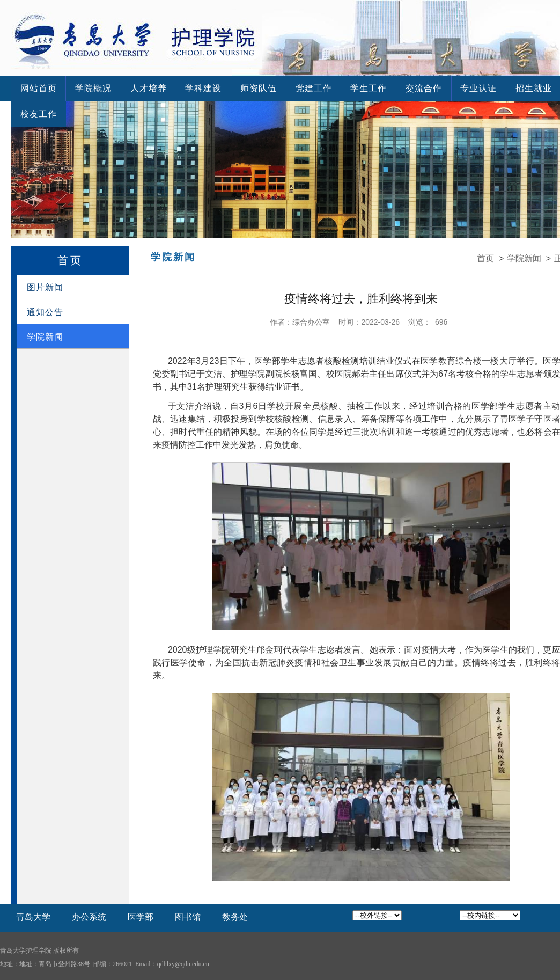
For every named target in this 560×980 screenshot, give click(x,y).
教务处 (235, 917)
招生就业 (495, 88)
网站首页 (36, 88)
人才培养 (138, 88)
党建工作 (291, 88)
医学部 (141, 917)
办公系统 (89, 917)
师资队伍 (240, 88)
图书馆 (188, 917)
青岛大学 (33, 917)
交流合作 (393, 88)
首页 (485, 258)
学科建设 (189, 88)
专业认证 (444, 88)
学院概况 (87, 88)
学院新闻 (524, 258)
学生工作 (342, 88)
